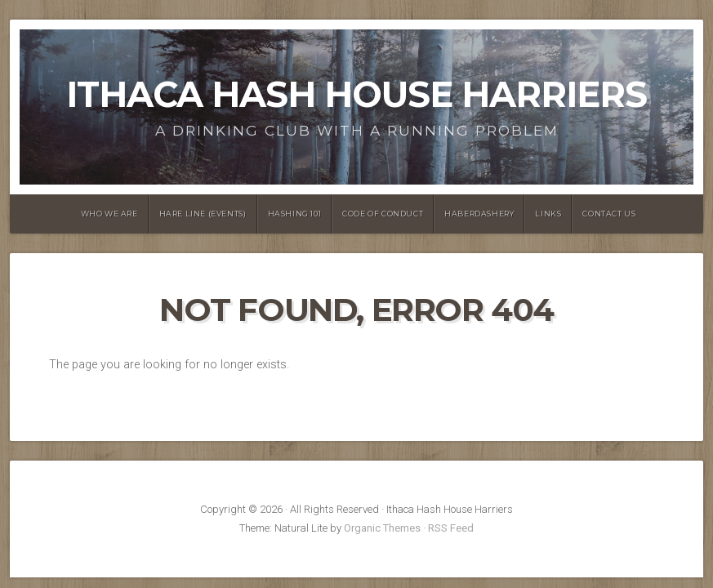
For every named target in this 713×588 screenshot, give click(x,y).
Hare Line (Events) (203, 214)
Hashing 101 (295, 214)
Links (548, 214)
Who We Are (109, 214)
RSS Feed (451, 528)
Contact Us (609, 214)
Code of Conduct (383, 214)
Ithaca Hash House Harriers (356, 94)
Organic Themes (382, 528)
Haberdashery (479, 214)
